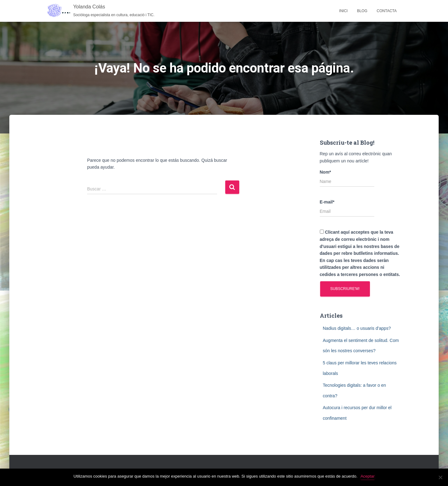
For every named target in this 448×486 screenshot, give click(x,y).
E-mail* (347, 208)
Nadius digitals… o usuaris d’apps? (357, 328)
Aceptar (368, 476)
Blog (362, 11)
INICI (343, 11)
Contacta (387, 11)
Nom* (347, 178)
